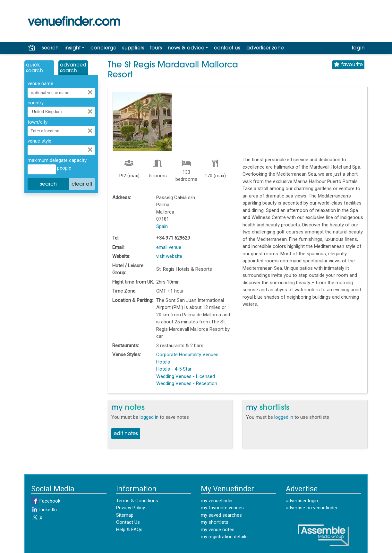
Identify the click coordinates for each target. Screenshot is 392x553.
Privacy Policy (131, 508)
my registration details (224, 537)
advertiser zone (265, 48)
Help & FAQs (129, 530)
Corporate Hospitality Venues (187, 355)
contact (227, 48)
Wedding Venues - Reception (187, 383)
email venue (169, 247)
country (36, 103)
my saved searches (221, 515)
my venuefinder (217, 501)
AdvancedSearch (73, 68)
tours (156, 48)
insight (72, 48)
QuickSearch (34, 68)
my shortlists (215, 522)
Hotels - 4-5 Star (174, 369)
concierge (103, 48)
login (358, 48)
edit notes (126, 434)
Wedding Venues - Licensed (186, 376)
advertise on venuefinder (312, 508)
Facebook (46, 501)
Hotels (163, 362)
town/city (38, 122)
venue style (39, 141)
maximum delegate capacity (57, 160)
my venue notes (218, 530)
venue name (40, 83)
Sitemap (125, 515)
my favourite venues (222, 508)
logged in (149, 417)
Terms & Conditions (137, 501)
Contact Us (128, 522)
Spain (162, 226)
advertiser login (302, 501)
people (64, 168)
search (50, 48)
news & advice (186, 48)
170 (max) (215, 176)
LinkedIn (44, 510)
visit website (169, 256)
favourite (348, 65)
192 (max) (129, 176)
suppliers (133, 48)
